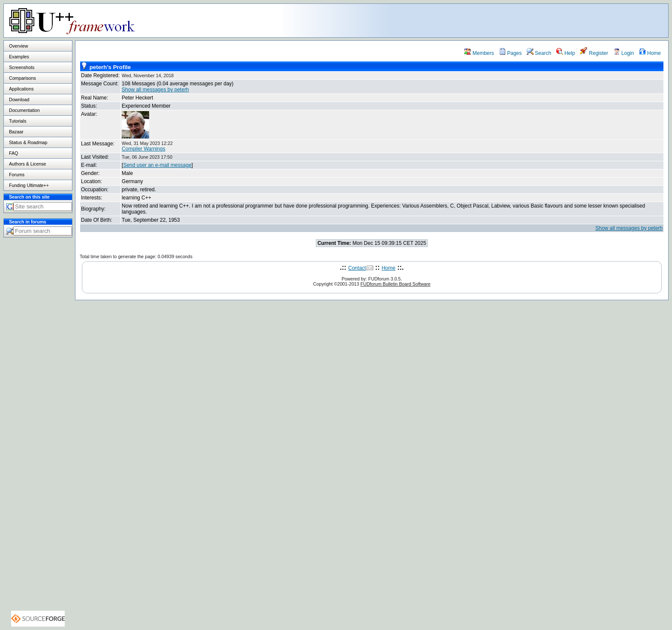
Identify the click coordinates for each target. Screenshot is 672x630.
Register (594, 53)
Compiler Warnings (144, 149)
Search (539, 53)
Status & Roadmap (28, 142)
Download (19, 99)
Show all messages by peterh (155, 90)
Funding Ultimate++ (29, 185)
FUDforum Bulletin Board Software (395, 284)
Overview (18, 46)
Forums (17, 175)
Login (624, 53)
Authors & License (27, 164)
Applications (21, 89)
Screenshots (22, 67)
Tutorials (18, 121)
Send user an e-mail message (157, 165)
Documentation (24, 110)
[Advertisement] (561, 20)
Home (650, 53)
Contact (357, 268)
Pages (510, 53)
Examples (19, 57)
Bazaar (16, 132)
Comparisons (22, 78)
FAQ (13, 153)
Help (566, 53)
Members (479, 53)
